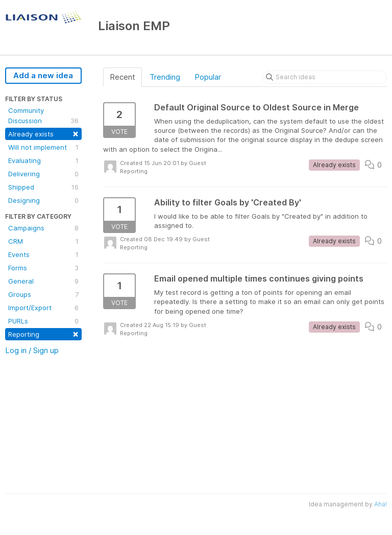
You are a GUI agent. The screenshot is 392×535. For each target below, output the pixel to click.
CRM (43, 241)
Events (43, 254)
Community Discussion (43, 116)
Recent (122, 77)
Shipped (43, 187)
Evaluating (43, 160)
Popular (208, 77)
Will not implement (43, 147)
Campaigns (43, 228)
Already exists (43, 133)
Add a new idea (43, 75)
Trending (165, 77)
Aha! (381, 504)
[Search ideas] (325, 77)
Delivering (43, 174)
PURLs (43, 321)
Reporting (43, 333)
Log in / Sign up (32, 350)
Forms (43, 268)
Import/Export (43, 308)
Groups (43, 294)
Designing (43, 200)
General (43, 281)
